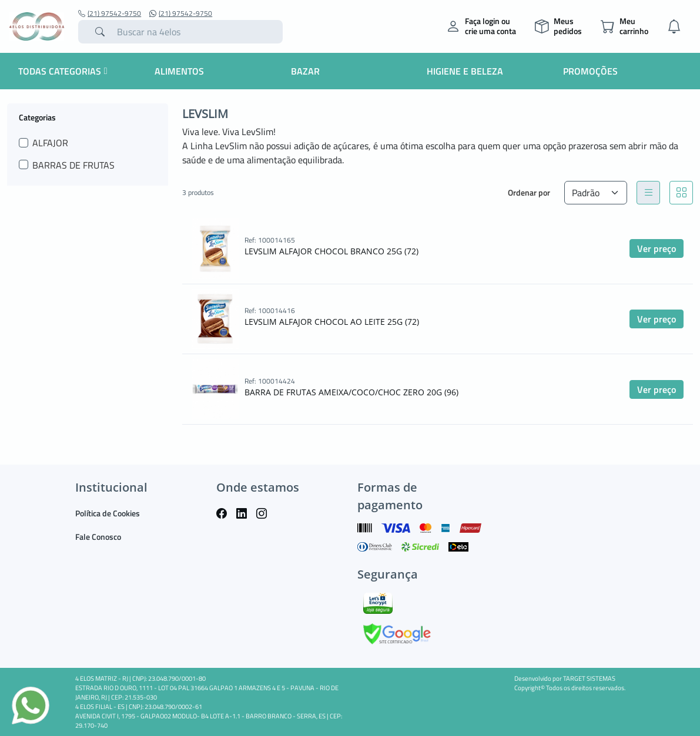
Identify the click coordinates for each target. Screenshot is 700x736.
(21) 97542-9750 (110, 14)
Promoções (590, 71)
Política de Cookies (108, 513)
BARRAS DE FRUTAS (73, 165)
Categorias (37, 117)
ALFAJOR (50, 143)
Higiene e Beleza (465, 71)
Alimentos (179, 71)
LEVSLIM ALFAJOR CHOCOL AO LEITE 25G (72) (332, 322)
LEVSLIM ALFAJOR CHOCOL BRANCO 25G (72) (331, 251)
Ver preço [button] (657, 248)
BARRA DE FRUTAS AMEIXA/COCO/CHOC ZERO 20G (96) (351, 392)
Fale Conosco (98, 537)
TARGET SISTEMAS (589, 678)
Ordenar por (529, 192)
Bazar (305, 71)
